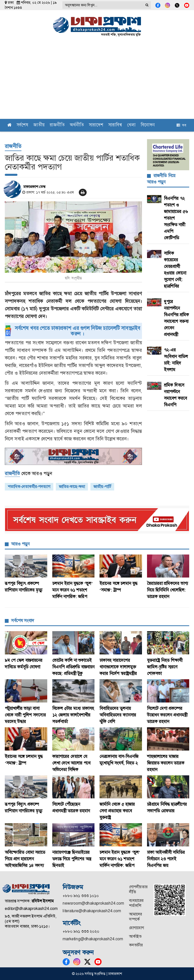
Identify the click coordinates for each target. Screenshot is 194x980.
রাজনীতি (57, 125)
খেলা (131, 125)
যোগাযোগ (137, 928)
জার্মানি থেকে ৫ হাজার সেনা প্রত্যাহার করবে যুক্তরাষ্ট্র (117, 811)
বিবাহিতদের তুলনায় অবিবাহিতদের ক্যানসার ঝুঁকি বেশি (118, 715)
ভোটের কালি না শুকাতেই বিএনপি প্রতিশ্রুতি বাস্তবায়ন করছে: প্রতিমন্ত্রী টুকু (73, 667)
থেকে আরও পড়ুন (28, 474)
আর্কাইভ (135, 936)
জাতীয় (39, 125)
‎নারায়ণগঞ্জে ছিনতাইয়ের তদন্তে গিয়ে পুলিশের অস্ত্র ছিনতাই (72, 859)
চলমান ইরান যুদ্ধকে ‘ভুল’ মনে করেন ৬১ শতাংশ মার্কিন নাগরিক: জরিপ (72, 590)
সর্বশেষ (22, 125)
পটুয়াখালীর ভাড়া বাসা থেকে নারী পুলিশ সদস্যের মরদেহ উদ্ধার (25, 715)
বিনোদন (148, 125)
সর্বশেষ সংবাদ (23, 621)
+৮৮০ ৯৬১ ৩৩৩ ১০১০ (81, 896)
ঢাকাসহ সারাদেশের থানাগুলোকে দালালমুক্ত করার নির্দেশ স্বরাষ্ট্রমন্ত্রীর (119, 667)
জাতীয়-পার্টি (102, 487)
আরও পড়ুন (20, 544)
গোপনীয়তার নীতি (138, 889)
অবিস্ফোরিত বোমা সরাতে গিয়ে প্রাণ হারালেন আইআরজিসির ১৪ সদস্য (25, 859)
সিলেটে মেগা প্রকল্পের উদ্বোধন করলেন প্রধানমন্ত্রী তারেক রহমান (167, 715)
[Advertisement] (97, 81)
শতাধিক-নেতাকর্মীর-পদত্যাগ (29, 487)
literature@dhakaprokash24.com (92, 911)
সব (181, 125)
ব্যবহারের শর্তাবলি (136, 903)
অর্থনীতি (77, 125)
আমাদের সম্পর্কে (136, 917)
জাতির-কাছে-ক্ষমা (72, 487)
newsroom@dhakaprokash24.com (93, 903)
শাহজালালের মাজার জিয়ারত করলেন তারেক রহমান (166, 763)
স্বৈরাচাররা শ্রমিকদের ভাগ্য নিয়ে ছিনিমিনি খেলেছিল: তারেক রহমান (168, 590)
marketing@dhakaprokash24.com (93, 939)
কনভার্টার (136, 945)
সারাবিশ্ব (115, 125)
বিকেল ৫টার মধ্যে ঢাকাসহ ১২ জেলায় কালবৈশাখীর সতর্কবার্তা (73, 715)
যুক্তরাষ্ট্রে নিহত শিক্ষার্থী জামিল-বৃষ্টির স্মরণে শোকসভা (165, 667)
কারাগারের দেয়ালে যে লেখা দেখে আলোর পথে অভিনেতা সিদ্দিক (71, 763)
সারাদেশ (96, 125)
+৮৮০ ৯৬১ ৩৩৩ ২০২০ (81, 931)
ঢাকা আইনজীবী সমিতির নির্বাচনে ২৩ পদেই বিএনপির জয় (166, 859)
